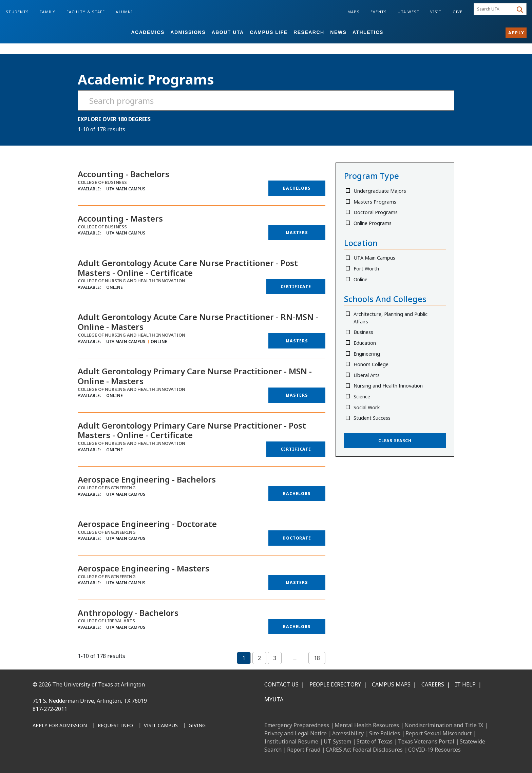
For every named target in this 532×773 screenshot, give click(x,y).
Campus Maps (391, 684)
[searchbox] (495, 9)
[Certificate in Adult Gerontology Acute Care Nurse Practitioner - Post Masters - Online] (296, 287)
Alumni (124, 12)
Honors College (371, 364)
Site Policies (385, 733)
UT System (337, 741)
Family (48, 12)
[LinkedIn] (55, 757)
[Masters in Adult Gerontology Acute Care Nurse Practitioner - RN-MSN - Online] (297, 341)
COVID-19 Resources (434, 750)
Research (309, 32)
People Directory (335, 684)
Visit (436, 12)
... (295, 658)
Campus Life (269, 32)
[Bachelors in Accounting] (297, 188)
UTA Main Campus (375, 258)
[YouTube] (100, 757)
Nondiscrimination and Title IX (444, 725)
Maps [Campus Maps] (354, 12)
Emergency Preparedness (297, 725)
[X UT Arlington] (85, 757)
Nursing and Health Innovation (388, 386)
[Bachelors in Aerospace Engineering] (297, 494)
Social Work (367, 407)
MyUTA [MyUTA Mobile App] (274, 699)
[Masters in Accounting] (297, 233)
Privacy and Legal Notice (296, 733)
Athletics (368, 32)
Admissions (188, 32)
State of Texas (375, 741)
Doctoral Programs (376, 212)
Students (17, 12)
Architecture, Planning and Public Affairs (391, 318)
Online (361, 279)
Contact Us (281, 684)
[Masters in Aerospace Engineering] (297, 582)
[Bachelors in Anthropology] (297, 627)
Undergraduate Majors (380, 191)
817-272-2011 (50, 709)
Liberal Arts (367, 375)
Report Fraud (304, 750)
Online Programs (373, 223)
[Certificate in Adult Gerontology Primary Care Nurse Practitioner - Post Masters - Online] (296, 449)
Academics (148, 32)
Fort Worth (367, 269)
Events (379, 12)
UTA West (408, 12)
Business (364, 332)
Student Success (372, 418)
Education (365, 343)
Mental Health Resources (367, 725)
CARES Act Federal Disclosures (364, 750)
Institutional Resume (291, 741)
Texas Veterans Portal (426, 741)
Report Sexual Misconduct (439, 733)
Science (362, 397)
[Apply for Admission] (60, 726)
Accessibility (348, 733)
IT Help (465, 684)
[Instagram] (70, 757)
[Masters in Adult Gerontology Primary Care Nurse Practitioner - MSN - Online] (297, 395)
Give (458, 12)
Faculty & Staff (86, 12)
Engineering (367, 354)
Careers (433, 684)
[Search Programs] (266, 100)
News (338, 32)
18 (317, 658)
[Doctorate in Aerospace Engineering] (297, 538)
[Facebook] (40, 757)
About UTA (228, 32)
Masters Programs (375, 202)
